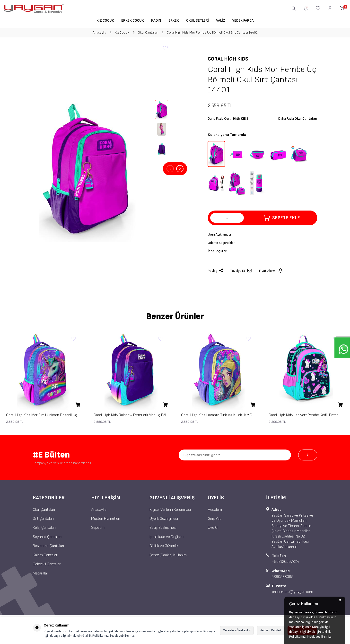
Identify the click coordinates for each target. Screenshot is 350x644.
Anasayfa (99, 32)
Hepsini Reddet (271, 630)
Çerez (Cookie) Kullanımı (168, 555)
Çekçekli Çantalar (47, 564)
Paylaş (215, 273)
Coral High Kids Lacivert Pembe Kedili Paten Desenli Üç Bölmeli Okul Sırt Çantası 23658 (306, 415)
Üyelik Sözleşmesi (164, 519)
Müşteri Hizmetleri (106, 519)
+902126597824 (285, 562)
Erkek (174, 21)
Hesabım (215, 510)
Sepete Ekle (282, 218)
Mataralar (40, 573)
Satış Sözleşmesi (163, 528)
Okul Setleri (197, 21)
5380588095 (282, 577)
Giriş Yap (215, 519)
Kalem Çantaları (45, 555)
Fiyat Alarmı (271, 273)
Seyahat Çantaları (47, 537)
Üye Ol (213, 528)
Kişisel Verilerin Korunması (170, 510)
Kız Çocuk (105, 21)
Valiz (221, 21)
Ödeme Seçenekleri (223, 244)
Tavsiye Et (241, 273)
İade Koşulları (218, 253)
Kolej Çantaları (44, 528)
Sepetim (98, 528)
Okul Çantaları (148, 32)
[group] (87, 169)
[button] (170, 169)
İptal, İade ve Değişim (166, 537)
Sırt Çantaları (43, 519)
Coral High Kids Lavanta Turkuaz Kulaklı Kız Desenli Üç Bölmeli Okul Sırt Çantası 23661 (219, 415)
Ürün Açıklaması (220, 235)
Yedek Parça (243, 21)
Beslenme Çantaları (48, 546)
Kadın (156, 21)
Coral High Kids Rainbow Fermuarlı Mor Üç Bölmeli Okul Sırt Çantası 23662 (131, 415)
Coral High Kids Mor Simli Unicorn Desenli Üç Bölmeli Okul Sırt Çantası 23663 (44, 415)
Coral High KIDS (228, 59)
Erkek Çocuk (133, 21)
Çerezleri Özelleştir (237, 630)
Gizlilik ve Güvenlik (164, 546)
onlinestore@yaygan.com (293, 592)
